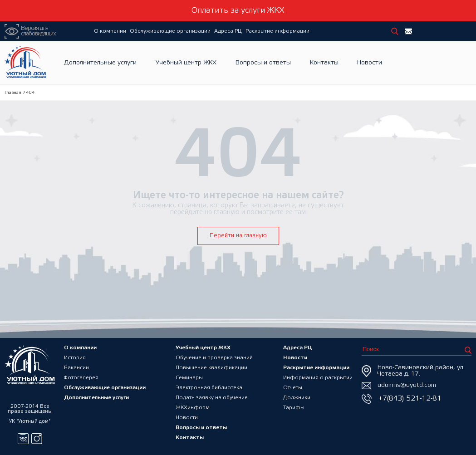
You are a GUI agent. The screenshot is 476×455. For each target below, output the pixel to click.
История (75, 358)
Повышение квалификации (211, 368)
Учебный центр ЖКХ (186, 63)
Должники (297, 398)
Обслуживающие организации (170, 31)
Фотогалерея (81, 378)
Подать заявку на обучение (212, 398)
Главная (13, 93)
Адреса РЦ (228, 31)
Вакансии (76, 368)
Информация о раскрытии (318, 378)
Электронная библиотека (209, 388)
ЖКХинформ (193, 408)
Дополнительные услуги (100, 63)
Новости (370, 63)
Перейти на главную (238, 236)
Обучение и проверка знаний (214, 358)
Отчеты (293, 388)
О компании (110, 31)
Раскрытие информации (277, 31)
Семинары (189, 378)
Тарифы (294, 408)
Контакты (324, 63)
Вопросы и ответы (263, 63)
